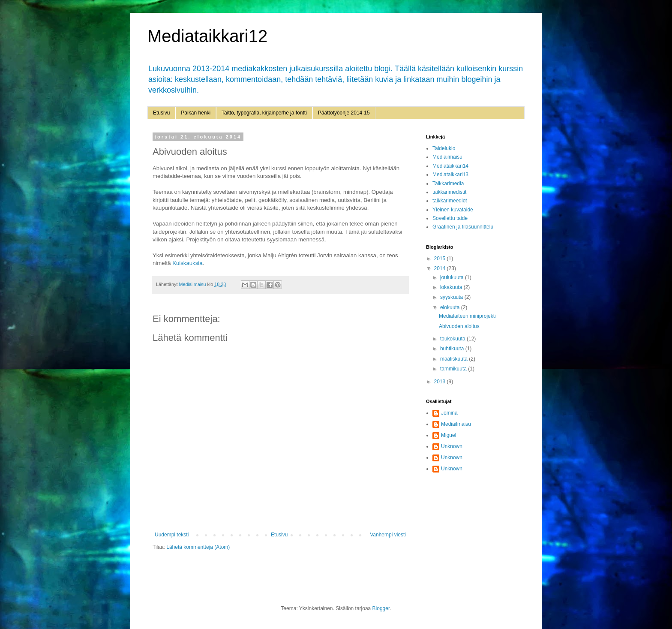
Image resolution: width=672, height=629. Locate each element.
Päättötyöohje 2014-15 (344, 113)
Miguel (448, 435)
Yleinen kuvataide (453, 210)
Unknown (452, 446)
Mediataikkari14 (450, 166)
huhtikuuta (453, 349)
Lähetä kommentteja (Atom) (198, 547)
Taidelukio (444, 148)
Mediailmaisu (447, 157)
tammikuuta (454, 369)
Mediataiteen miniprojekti (467, 316)
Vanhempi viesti (388, 535)
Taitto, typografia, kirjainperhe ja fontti (264, 113)
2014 (441, 268)
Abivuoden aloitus (459, 326)
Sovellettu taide (450, 218)
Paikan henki (196, 113)
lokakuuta (452, 287)
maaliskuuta (454, 359)
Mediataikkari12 (207, 36)
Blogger (381, 608)
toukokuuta (453, 339)
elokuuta (451, 307)
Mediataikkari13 (450, 175)
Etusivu (161, 113)
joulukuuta (453, 277)
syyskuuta (452, 297)
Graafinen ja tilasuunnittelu (463, 227)
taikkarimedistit (449, 192)
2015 (441, 259)
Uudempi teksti (172, 535)
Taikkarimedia (448, 184)
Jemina (449, 413)
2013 (441, 382)
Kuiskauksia (187, 263)
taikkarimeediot (450, 201)
